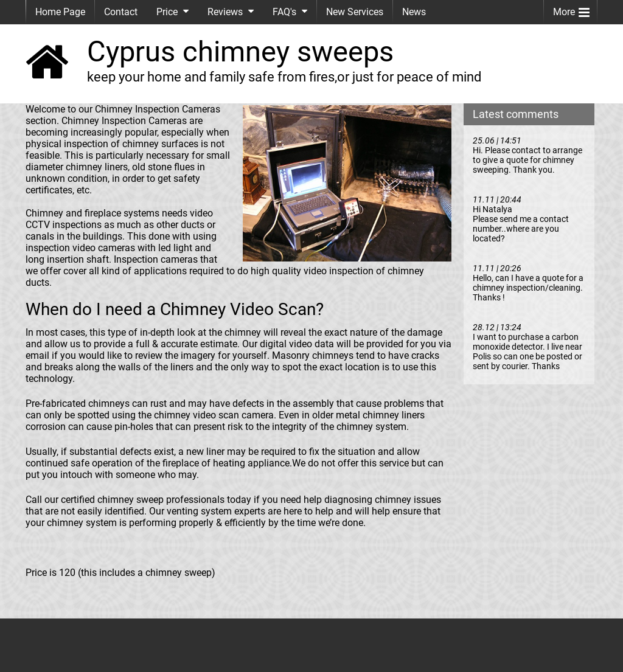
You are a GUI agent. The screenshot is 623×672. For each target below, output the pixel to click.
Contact (121, 12)
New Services (355, 12)
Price (167, 12)
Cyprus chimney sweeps (240, 51)
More (571, 9)
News (414, 12)
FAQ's (284, 12)
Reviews (225, 12)
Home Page (60, 12)
